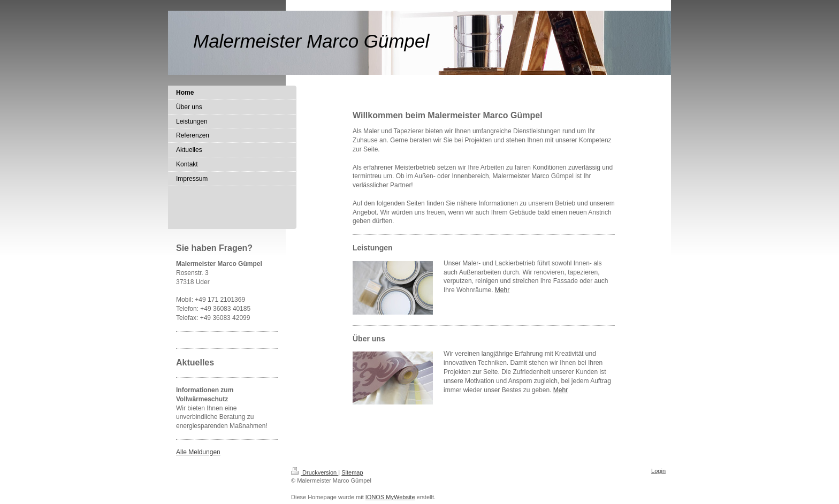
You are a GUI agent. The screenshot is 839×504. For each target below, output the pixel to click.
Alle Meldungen (198, 452)
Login (658, 471)
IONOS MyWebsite (390, 497)
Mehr (502, 290)
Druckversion (315, 472)
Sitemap (352, 472)
